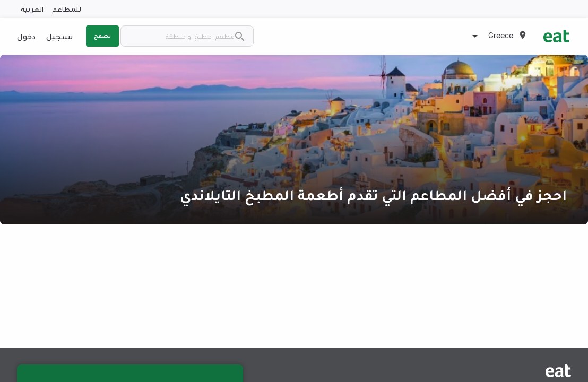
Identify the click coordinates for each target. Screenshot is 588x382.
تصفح (102, 36)
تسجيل (59, 36)
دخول (26, 36)
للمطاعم (67, 9)
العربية (32, 9)
